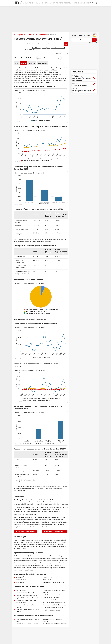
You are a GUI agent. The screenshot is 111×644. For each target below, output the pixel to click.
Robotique (68, 3)
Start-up (48, 3)
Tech (31, 3)
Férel (34, 48)
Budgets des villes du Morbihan (53, 582)
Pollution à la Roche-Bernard (52, 610)
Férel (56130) (20, 577)
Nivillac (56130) (20, 582)
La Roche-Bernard (41, 35)
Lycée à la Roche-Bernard (51, 595)
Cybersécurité (58, 3)
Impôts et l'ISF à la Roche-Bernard (27, 598)
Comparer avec (49, 58)
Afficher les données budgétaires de (25, 58)
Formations (78, 72)
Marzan (38, 48)
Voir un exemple (93, 43)
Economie (81, 3)
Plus (88, 3)
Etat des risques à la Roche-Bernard (54, 602)
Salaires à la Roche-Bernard (25, 593)
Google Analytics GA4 (80, 85)
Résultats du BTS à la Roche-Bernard (55, 624)
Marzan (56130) (21, 580)
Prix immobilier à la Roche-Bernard (27, 595)
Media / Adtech (39, 3)
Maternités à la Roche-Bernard (53, 600)
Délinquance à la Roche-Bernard (53, 607)
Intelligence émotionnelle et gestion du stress (82, 90)
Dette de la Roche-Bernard (26, 532)
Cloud (75, 3)
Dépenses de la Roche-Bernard (55, 532)
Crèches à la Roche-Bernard (52, 597)
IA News (26, 3)
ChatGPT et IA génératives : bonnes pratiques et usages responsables (82, 78)
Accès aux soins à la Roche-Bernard (54, 605)
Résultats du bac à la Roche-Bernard (27, 624)
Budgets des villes (22, 35)
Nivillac (44, 48)
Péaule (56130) (48, 577)
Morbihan (31, 35)
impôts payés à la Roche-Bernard (35, 320)
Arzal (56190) (47, 580)
